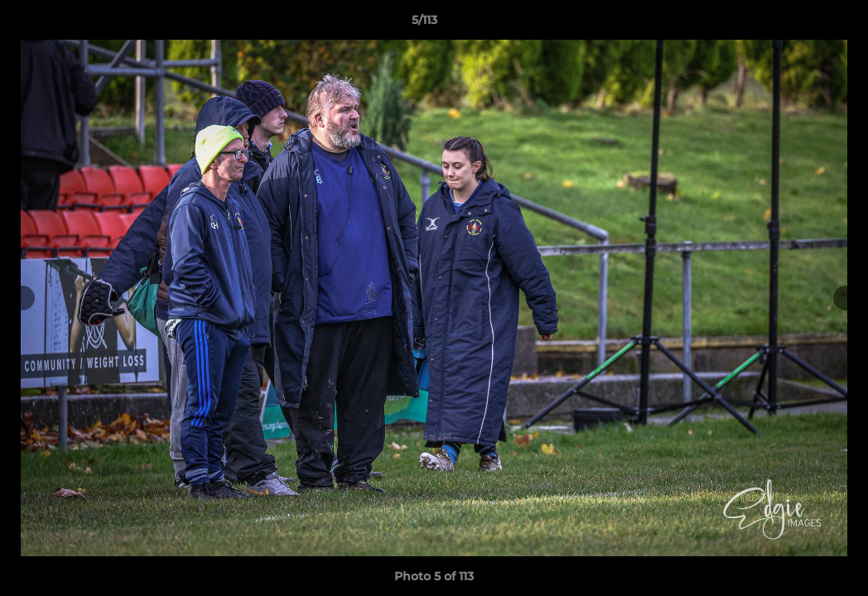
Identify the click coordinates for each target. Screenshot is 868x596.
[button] (798, 24)
